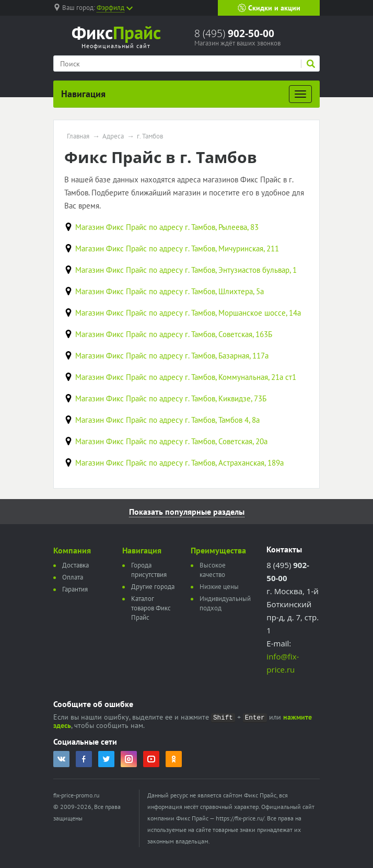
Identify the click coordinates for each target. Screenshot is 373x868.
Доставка (75, 565)
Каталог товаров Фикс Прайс (151, 608)
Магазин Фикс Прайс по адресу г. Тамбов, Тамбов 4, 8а (167, 420)
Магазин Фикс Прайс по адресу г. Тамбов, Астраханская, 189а (179, 463)
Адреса (113, 136)
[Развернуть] (300, 94)
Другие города (153, 587)
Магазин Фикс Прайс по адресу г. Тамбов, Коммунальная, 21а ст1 (186, 377)
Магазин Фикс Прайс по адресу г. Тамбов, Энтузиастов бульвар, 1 (186, 270)
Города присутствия (149, 570)
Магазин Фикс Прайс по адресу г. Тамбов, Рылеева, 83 (167, 227)
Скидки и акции (269, 8)
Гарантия (75, 589)
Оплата (73, 577)
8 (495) (234, 33)
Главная (78, 136)
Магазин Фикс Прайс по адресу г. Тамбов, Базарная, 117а (172, 356)
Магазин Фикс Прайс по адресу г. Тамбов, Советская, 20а (171, 441)
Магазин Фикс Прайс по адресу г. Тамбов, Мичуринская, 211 (177, 248)
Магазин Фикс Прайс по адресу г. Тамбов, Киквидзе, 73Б (171, 398)
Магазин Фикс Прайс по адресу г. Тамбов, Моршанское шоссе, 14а (188, 313)
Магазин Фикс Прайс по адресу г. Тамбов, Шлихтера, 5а (170, 291)
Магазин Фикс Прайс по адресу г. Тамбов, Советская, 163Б (174, 334)
